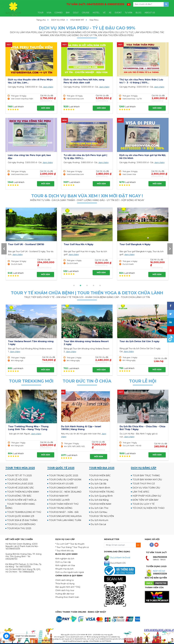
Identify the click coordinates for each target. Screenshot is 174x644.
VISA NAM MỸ (77, 20)
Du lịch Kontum (99, 520)
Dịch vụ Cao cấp (63, 562)
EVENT (118, 13)
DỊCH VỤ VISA (58, 20)
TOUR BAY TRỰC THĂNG (146, 476)
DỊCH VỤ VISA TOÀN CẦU (146, 488)
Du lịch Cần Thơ (99, 508)
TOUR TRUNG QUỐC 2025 (64, 476)
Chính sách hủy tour (65, 590)
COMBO (59, 13)
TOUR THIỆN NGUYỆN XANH (23, 492)
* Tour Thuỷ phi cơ (80, 547)
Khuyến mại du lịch (64, 569)
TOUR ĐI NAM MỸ (59, 496)
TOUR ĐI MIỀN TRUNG (102, 492)
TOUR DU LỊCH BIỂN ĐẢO (21, 524)
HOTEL (96, 13)
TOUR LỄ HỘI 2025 (17, 480)
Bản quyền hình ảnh (65, 587)
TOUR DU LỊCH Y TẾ (144, 504)
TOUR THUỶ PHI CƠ (144, 484)
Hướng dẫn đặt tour (65, 594)
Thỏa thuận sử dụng (65, 584)
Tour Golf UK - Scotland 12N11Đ (138, 244)
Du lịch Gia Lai (98, 524)
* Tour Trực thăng (63, 547)
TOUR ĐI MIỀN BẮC (100, 476)
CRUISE (86, 13)
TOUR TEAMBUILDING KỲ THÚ (24, 512)
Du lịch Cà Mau (99, 512)
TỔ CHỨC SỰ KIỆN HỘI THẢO (149, 508)
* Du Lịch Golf (62, 544)
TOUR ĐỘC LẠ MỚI (59, 500)
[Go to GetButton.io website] (7, 641)
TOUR (41, 13)
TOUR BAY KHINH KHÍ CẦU (147, 480)
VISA (49, 13)
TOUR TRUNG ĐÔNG (61, 508)
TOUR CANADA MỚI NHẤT (63, 488)
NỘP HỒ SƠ (159, 571)
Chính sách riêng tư (65, 580)
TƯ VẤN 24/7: (95, 4)
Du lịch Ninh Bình (100, 488)
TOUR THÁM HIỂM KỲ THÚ (64, 504)
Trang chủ (41, 20)
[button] (74, 285)
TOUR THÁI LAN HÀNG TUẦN (65, 520)
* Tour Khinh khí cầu (65, 551)
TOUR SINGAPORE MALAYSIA (65, 516)
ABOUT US (150, 13)
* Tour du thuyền (77, 544)
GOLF (76, 13)
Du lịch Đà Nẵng (100, 500)
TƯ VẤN (129, 13)
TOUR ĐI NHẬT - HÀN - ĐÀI (64, 512)
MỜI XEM (46, 108)
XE (110, 13)
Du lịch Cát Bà (98, 484)
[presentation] (4, 249)
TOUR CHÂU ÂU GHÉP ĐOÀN (65, 480)
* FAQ (77, 587)
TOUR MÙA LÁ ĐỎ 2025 (20, 484)
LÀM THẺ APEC (141, 492)
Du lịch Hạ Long (99, 480)
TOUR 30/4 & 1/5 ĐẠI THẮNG (22, 520)
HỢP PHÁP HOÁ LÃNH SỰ (147, 496)
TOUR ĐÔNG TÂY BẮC (19, 496)
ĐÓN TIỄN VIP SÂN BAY (145, 500)
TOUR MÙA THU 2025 (19, 528)
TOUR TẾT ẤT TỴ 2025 (19, 476)
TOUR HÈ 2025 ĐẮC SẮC (20, 488)
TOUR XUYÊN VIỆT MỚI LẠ (22, 500)
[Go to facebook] (7, 636)
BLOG (138, 13)
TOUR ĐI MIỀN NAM (100, 504)
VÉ (104, 13)
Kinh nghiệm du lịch (65, 559)
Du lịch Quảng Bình (102, 496)
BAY (68, 13)
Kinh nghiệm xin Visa (65, 565)
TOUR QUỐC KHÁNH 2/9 (21, 516)
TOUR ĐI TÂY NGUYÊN (101, 516)
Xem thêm (48, 87)
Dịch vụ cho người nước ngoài (70, 572)
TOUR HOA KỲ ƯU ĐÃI (61, 484)
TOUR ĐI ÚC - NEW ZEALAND (65, 492)
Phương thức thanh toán (67, 597)
